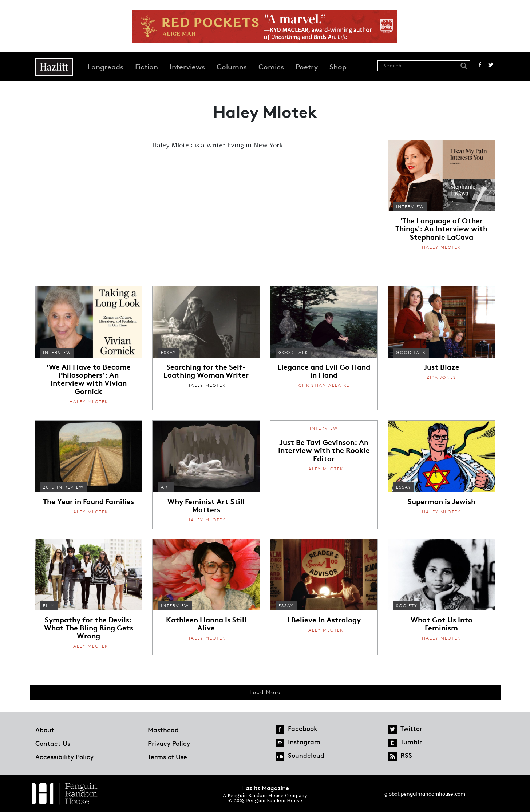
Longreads (106, 67)
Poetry (307, 67)
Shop (338, 67)
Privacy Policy (169, 743)
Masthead (163, 730)
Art (166, 487)
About (45, 730)
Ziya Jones (441, 377)
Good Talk (293, 352)
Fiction (147, 67)
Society (407, 606)
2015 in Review (63, 487)
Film (49, 606)
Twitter (491, 65)
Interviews (187, 67)
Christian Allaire (324, 385)
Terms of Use (167, 757)
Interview (410, 206)
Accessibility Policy (64, 757)
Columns (232, 67)
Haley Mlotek (441, 247)
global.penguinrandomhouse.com (425, 794)
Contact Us (53, 743)
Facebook (480, 65)
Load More (265, 692)
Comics (271, 67)
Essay (169, 352)
